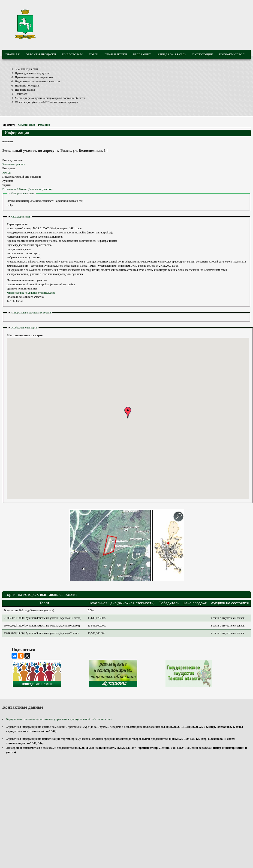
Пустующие (203, 54)
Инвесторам (72, 54)
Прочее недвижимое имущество (34, 77)
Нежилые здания (25, 90)
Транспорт (21, 94)
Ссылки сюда (27, 125)
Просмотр (10, 125)
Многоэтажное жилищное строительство (31, 293)
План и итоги (116, 54)
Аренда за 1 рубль (172, 54)
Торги (93, 54)
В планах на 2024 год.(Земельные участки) (27, 189)
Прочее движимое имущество (33, 73)
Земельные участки (26, 69)
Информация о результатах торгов (31, 313)
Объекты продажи (41, 54)
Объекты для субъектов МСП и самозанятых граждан (47, 102)
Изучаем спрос (232, 54)
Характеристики (20, 217)
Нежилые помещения (28, 86)
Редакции (44, 125)
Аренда (7, 173)
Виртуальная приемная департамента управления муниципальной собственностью (59, 719)
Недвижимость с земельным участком (37, 81)
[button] (128, 413)
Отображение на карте (24, 328)
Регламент (142, 54)
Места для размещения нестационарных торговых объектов (50, 98)
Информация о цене (22, 193)
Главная (12, 54)
